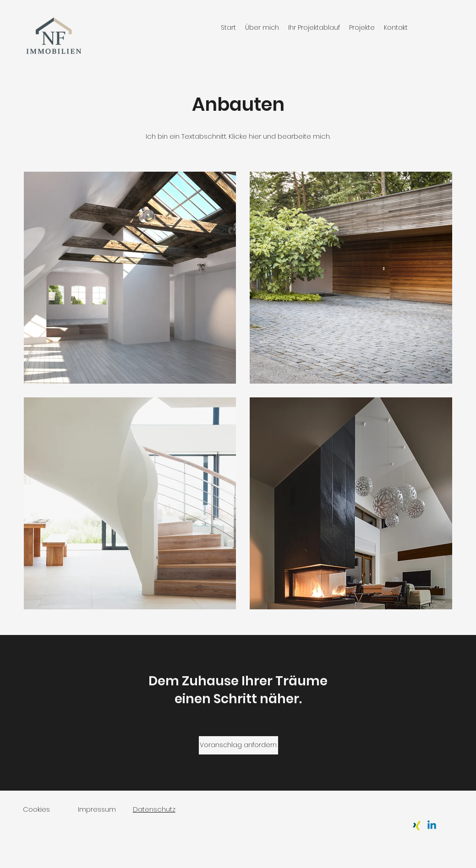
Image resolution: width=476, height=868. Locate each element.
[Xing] (417, 826)
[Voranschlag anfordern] (238, 745)
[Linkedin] (432, 826)
